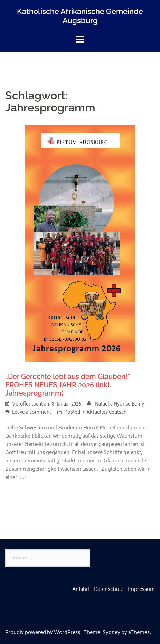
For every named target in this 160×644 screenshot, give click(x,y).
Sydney (111, 633)
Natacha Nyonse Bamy (120, 405)
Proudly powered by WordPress (43, 633)
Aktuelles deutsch (106, 413)
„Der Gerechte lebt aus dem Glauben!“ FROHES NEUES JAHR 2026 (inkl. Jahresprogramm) (68, 385)
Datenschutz (109, 590)
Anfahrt (81, 590)
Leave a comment (32, 413)
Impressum (141, 590)
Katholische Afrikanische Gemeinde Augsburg (80, 16)
